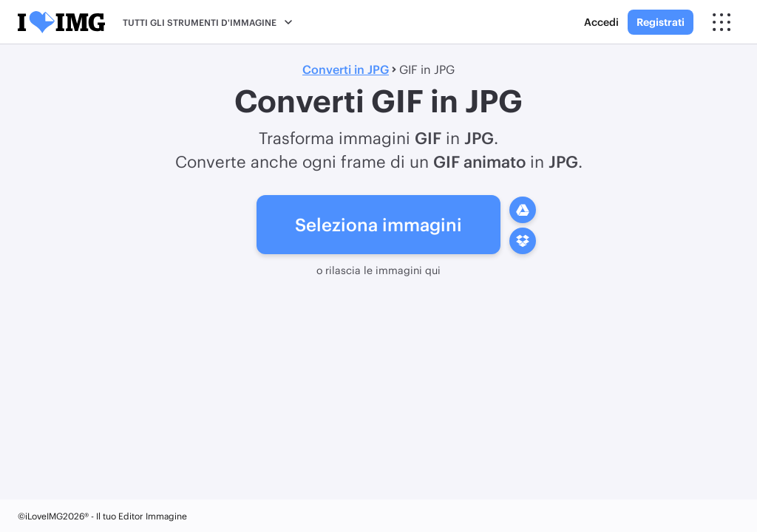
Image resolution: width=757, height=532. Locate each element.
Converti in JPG (346, 69)
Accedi (601, 22)
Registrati (661, 22)
